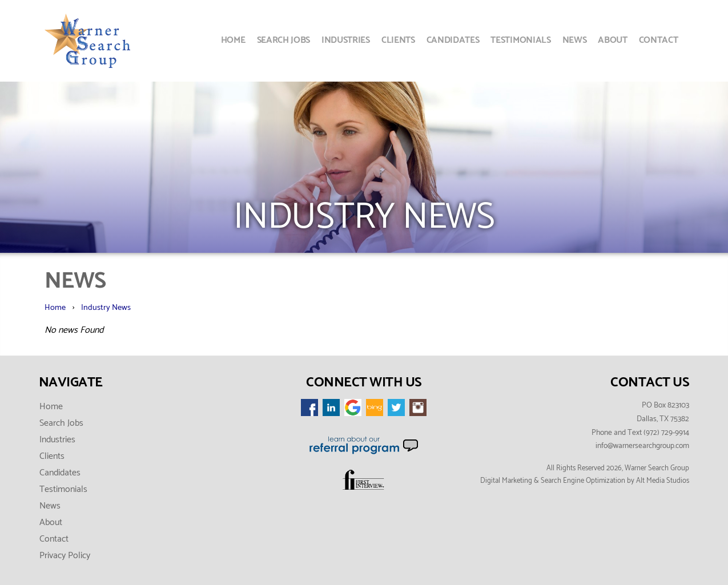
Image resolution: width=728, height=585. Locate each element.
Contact (659, 40)
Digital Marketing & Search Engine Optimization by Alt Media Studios (585, 481)
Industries (346, 40)
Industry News (106, 308)
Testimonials (520, 40)
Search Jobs (283, 40)
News (575, 40)
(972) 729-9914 (666, 433)
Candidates (453, 40)
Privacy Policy (65, 556)
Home (233, 40)
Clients (398, 40)
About (612, 40)
